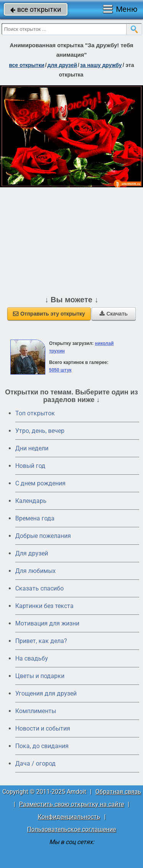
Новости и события (43, 728)
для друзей (62, 65)
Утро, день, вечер (40, 431)
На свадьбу (32, 658)
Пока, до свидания (42, 746)
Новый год (30, 466)
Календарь (31, 501)
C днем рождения (40, 483)
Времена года (35, 518)
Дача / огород (35, 763)
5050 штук (60, 370)
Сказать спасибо (39, 588)
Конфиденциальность (69, 817)
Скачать (114, 314)
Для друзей (32, 553)
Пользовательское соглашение (71, 829)
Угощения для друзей (46, 693)
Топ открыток (35, 413)
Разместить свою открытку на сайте (71, 804)
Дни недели (32, 448)
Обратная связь (118, 792)
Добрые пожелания (43, 536)
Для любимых (35, 571)
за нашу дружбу (101, 65)
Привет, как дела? (41, 641)
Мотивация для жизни (47, 623)
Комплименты (36, 711)
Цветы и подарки (40, 676)
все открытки (36, 9)
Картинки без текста (44, 606)
